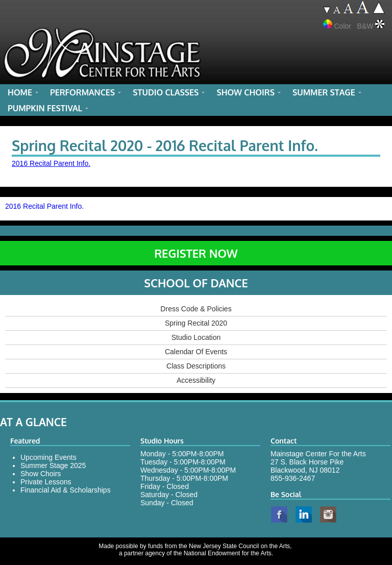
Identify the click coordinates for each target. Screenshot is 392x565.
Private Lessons (46, 482)
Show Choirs (41, 474)
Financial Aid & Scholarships (66, 490)
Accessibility (196, 380)
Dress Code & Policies (196, 309)
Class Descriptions (196, 366)
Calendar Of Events (196, 352)
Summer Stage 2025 (53, 465)
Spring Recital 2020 (196, 323)
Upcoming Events (48, 457)
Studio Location (196, 337)
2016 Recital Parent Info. (51, 163)
